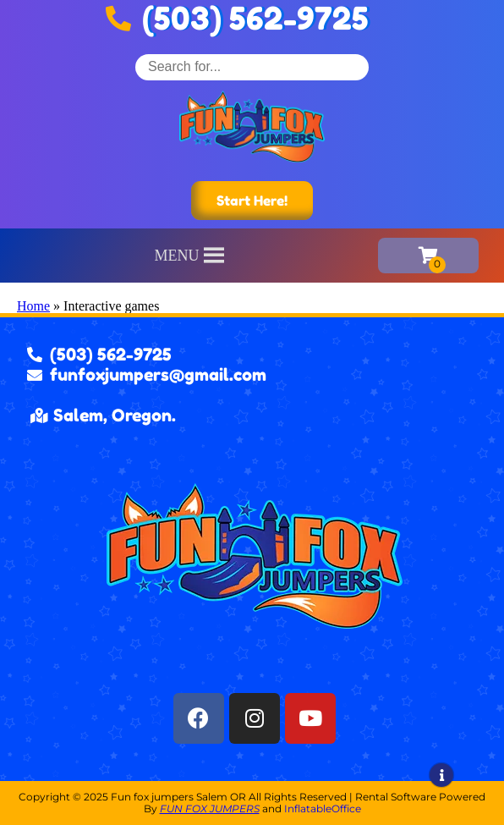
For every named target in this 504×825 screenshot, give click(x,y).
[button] (177, 256)
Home (33, 306)
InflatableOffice (323, 808)
